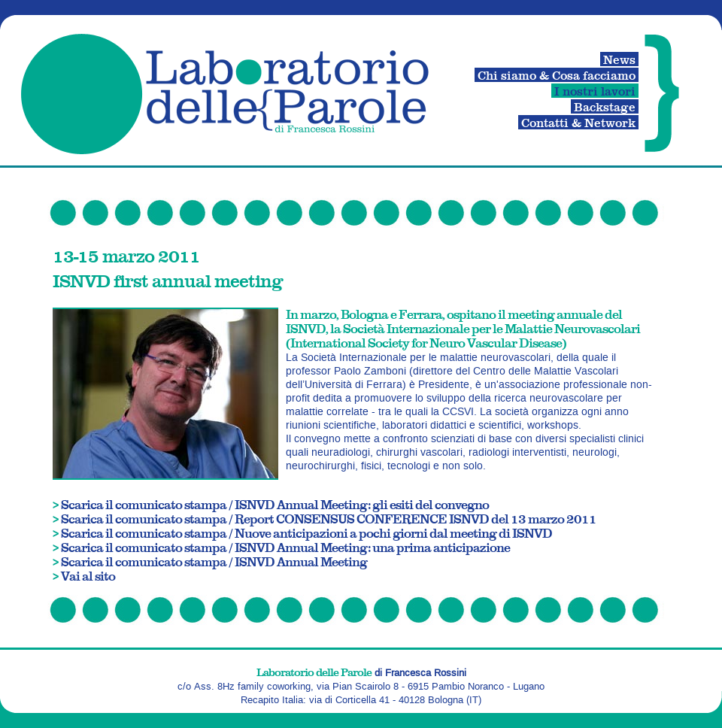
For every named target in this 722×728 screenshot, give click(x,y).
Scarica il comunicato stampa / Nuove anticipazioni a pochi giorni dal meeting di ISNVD (306, 533)
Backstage (605, 106)
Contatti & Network (578, 122)
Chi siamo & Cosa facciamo (557, 75)
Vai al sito (88, 576)
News (619, 59)
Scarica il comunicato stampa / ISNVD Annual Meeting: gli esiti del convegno (275, 504)
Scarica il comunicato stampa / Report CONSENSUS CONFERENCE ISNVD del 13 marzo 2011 (329, 519)
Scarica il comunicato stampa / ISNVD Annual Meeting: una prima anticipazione (285, 547)
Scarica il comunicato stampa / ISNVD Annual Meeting (214, 561)
